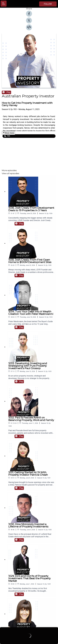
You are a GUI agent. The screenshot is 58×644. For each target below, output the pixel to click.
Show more (8, 133)
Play (6, 92)
